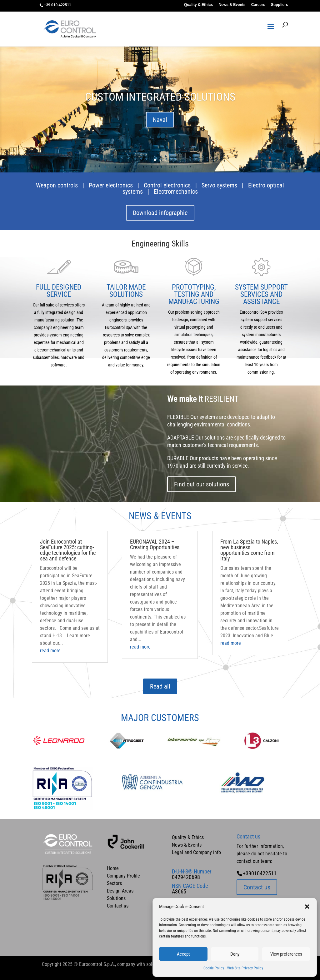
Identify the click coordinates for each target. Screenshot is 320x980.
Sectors (114, 883)
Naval (160, 120)
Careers (258, 5)
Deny (235, 954)
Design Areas (120, 891)
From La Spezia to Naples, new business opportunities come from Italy (249, 550)
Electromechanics (176, 192)
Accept (183, 954)
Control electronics (167, 185)
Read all (160, 686)
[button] (307, 907)
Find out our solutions (202, 484)
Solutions (116, 898)
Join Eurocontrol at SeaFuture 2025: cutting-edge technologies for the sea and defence (68, 550)
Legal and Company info (196, 852)
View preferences (286, 954)
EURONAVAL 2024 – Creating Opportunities (155, 544)
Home (113, 868)
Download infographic (160, 213)
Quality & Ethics (198, 5)
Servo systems (219, 185)
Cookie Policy (214, 968)
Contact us (118, 906)
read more (50, 651)
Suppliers (280, 5)
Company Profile (123, 876)
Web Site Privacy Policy (245, 968)
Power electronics (111, 185)
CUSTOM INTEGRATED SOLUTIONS (160, 97)
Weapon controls (57, 185)
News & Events (232, 5)
